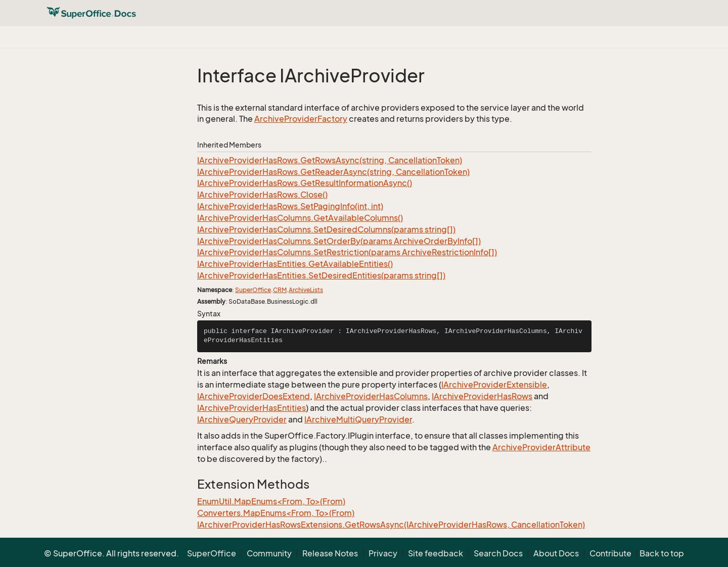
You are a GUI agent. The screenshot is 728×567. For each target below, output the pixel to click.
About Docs (556, 553)
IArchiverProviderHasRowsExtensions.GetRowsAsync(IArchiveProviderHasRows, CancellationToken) (391, 525)
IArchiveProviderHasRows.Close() (262, 195)
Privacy (383, 553)
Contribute (610, 553)
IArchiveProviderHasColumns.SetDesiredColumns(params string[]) (326, 229)
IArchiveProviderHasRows (482, 396)
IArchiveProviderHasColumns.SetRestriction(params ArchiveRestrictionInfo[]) (347, 252)
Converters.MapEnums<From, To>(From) (276, 513)
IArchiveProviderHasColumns (371, 396)
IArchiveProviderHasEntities (252, 408)
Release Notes (330, 553)
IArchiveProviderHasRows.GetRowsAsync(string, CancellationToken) (330, 160)
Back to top (662, 553)
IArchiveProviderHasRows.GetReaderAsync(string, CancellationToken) (333, 172)
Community (269, 553)
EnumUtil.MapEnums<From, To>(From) (271, 501)
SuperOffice (253, 290)
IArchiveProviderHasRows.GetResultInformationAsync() (305, 183)
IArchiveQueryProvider (242, 419)
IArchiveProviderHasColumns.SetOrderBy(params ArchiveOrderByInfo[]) (339, 241)
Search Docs (498, 553)
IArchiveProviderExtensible (494, 385)
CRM (280, 290)
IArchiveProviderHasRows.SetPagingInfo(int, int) (290, 206)
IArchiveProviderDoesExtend (254, 396)
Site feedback (436, 553)
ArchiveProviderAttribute (541, 447)
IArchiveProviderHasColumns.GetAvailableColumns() (300, 218)
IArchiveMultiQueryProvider (358, 419)
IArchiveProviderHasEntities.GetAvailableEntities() (295, 264)
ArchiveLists (306, 290)
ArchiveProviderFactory (301, 119)
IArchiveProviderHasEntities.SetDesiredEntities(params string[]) (321, 275)
